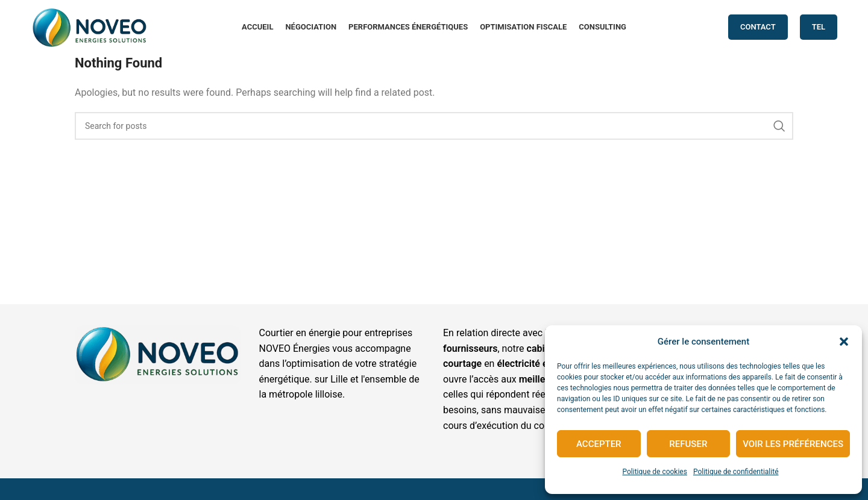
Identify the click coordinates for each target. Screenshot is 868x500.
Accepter (599, 444)
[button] (844, 342)
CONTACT (758, 27)
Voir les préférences (793, 444)
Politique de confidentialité (736, 472)
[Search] (434, 126)
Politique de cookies (655, 472)
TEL (819, 27)
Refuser (688, 444)
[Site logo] (90, 26)
